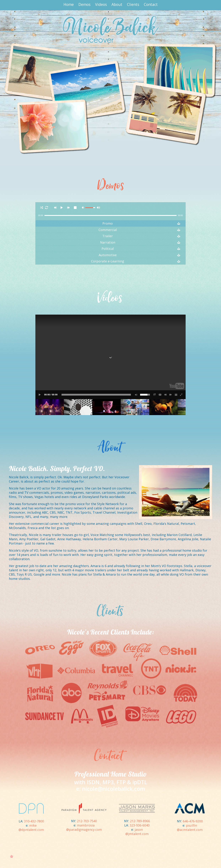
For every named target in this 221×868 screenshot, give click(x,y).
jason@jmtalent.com (137, 832)
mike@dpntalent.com (31, 828)
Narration (108, 242)
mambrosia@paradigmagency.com (84, 827)
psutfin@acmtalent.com (190, 828)
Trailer (108, 236)
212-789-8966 (140, 821)
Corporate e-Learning (108, 261)
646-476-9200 (193, 821)
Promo (108, 223)
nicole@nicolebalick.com (114, 789)
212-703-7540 (87, 821)
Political (108, 249)
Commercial (108, 230)
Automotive (108, 255)
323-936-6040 (140, 825)
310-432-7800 (34, 821)
